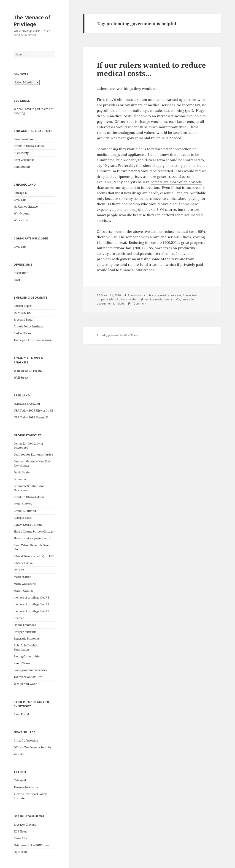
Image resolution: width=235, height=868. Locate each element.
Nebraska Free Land (27, 404)
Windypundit (23, 213)
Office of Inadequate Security (33, 747)
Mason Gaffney (24, 591)
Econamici (21, 479)
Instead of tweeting (26, 740)
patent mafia (172, 299)
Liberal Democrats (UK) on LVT (34, 556)
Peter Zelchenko (24, 160)
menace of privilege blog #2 (31, 604)
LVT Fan (19, 570)
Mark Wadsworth (25, 584)
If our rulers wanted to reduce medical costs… (151, 69)
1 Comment (139, 304)
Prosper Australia (25, 632)
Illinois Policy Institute (28, 326)
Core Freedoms (23, 139)
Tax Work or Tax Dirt (28, 677)
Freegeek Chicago (25, 825)
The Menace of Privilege (32, 21)
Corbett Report (23, 306)
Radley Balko (22, 333)
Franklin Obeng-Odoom (29, 146)
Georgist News (23, 518)
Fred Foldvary (23, 504)
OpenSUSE (21, 852)
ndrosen (19, 618)
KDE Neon (20, 831)
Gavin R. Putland (25, 511)
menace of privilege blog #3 (31, 611)
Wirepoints (21, 220)
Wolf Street (21, 378)
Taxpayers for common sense (33, 340)
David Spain (22, 472)
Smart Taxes (22, 663)
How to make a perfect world (32, 538)
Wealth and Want (25, 684)
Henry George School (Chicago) (34, 532)
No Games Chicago (26, 207)
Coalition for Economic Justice (33, 455)
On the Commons (25, 625)
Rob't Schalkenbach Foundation (27, 647)
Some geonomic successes (30, 670)
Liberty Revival (24, 563)
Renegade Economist (27, 639)
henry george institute (28, 525)
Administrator (136, 295)
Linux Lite (20, 838)
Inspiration (21, 273)
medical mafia (153, 299)
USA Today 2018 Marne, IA (31, 417)
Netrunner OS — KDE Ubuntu (33, 845)
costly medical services (167, 295)
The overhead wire (26, 787)
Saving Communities (27, 656)
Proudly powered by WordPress (117, 335)
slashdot (19, 754)
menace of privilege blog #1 (31, 597)
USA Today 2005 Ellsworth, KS (33, 411)
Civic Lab (20, 200)
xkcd (17, 280)
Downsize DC (22, 313)
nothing (178, 110)
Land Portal (21, 714)
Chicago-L (20, 193)
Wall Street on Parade (28, 371)
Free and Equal (24, 320)
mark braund (23, 577)
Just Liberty (21, 153)
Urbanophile (22, 167)
